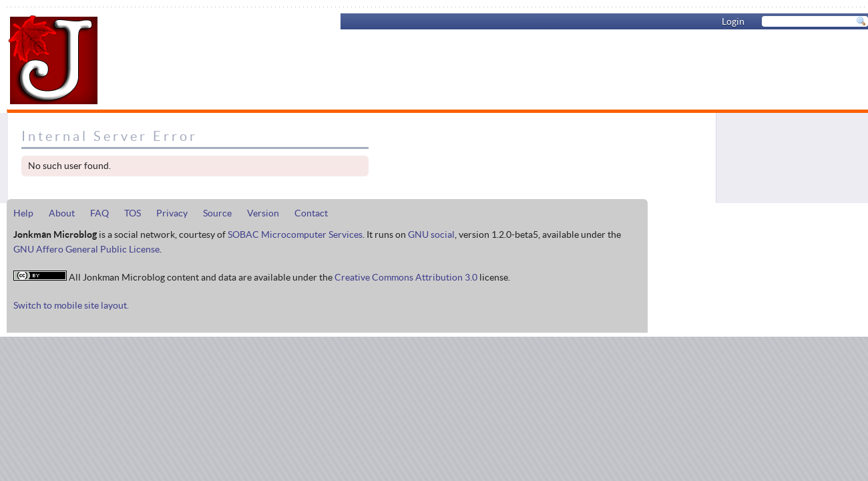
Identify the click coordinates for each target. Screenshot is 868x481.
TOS (133, 213)
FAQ (99, 213)
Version (263, 213)
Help (23, 213)
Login (733, 21)
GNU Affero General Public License (86, 249)
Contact (311, 213)
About (62, 213)
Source (217, 213)
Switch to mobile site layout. (71, 305)
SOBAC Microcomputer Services (295, 234)
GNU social (431, 234)
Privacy (172, 213)
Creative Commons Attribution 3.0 (406, 277)
